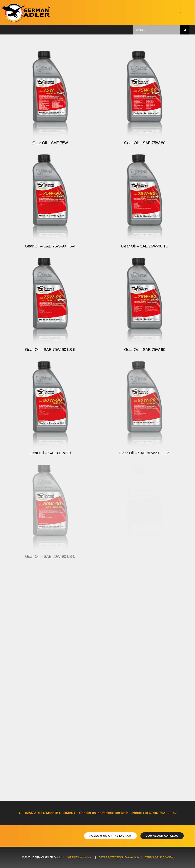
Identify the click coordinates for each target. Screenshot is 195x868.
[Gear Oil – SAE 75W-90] (145, 260)
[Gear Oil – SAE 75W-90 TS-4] (50, 157)
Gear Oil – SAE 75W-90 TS (145, 246)
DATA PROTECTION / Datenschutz (119, 857)
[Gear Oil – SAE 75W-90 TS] (145, 157)
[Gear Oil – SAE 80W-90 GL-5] (145, 364)
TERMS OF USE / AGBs (159, 857)
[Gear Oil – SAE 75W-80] (145, 54)
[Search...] (157, 30)
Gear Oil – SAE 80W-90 (50, 453)
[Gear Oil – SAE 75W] (50, 54)
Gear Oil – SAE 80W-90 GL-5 (145, 453)
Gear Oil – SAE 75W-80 (145, 143)
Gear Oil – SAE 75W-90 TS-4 (50, 246)
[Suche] (185, 30)
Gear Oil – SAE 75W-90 (145, 350)
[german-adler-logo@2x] (26, 5)
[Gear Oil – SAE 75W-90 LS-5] (50, 260)
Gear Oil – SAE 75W (50, 143)
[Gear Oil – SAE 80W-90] (50, 364)
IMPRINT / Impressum (80, 857)
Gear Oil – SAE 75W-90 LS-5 (50, 350)
